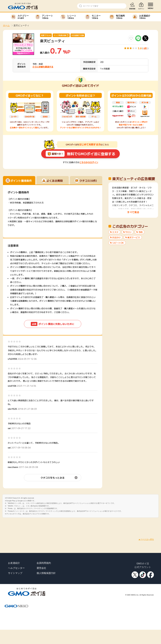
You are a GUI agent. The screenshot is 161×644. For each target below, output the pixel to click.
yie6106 (12, 386)
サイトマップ (15, 573)
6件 (145, 48)
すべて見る (133, 212)
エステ (115, 232)
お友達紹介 (14, 563)
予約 (140, 232)
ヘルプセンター (16, 568)
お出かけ (116, 237)
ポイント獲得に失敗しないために (53, 324)
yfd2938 (12, 359)
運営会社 (41, 568)
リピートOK (118, 243)
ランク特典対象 (60, 35)
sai (9, 428)
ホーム (6, 25)
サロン (128, 232)
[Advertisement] (54, 524)
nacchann (13, 467)
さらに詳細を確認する (43, 67)
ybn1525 (12, 409)
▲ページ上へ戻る (146, 539)
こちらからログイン (89, 162)
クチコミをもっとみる (53, 478)
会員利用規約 (44, 563)
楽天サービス (134, 237)
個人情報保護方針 (46, 573)
